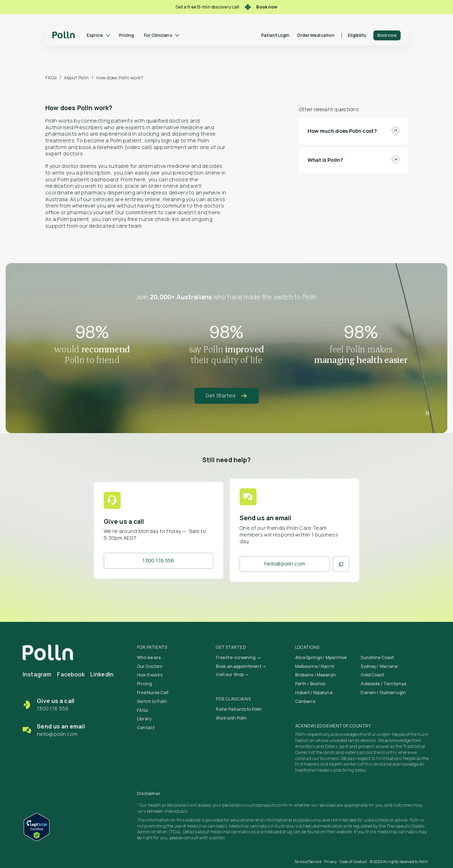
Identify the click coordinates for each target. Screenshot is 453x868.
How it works (150, 675)
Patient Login (275, 35)
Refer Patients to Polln (239, 709)
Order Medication (316, 35)
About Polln (76, 78)
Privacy (331, 862)
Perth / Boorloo (310, 684)
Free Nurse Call (153, 693)
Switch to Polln (152, 701)
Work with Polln (231, 718)
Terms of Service (308, 862)
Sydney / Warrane (379, 666)
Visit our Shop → (232, 674)
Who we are (149, 657)
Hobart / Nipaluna (314, 693)
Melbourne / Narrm (315, 666)
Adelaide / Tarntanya (383, 684)
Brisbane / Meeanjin (316, 675)
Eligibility (357, 35)
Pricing (126, 35)
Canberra (305, 701)
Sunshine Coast (377, 657)
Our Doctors (150, 666)
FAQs (51, 78)
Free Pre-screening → (238, 657)
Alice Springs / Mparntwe (321, 657)
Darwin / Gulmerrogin (383, 693)
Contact (146, 728)
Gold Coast (372, 675)
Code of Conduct (354, 862)
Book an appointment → (241, 666)
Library (144, 719)
